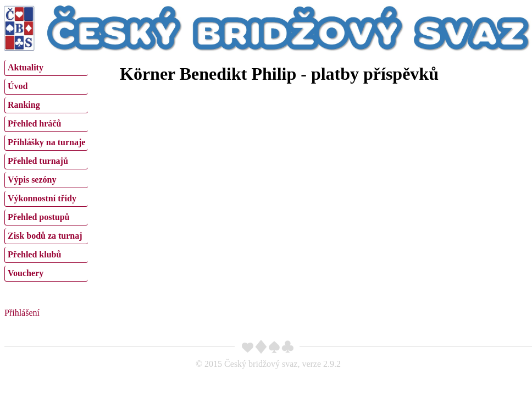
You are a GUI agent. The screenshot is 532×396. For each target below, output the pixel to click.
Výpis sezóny (32, 180)
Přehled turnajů (38, 161)
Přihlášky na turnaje (46, 142)
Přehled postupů (38, 217)
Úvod (18, 86)
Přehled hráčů (34, 123)
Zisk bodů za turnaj (45, 236)
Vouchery (26, 273)
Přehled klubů (34, 254)
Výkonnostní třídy (42, 198)
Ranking (24, 105)
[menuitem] (46, 68)
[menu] (46, 169)
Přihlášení (22, 313)
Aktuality (26, 67)
